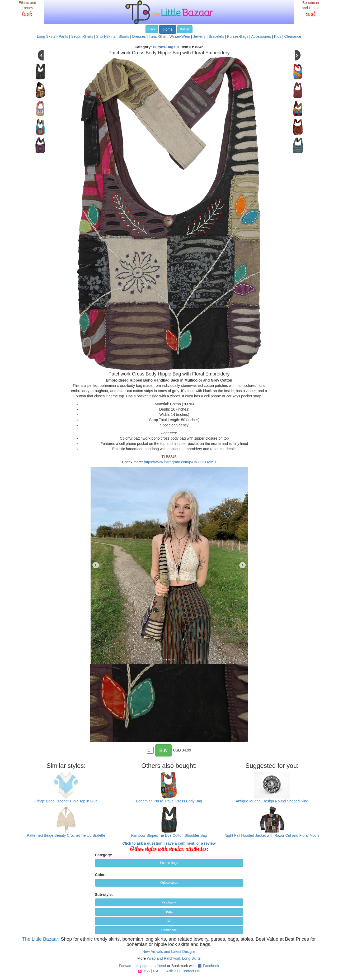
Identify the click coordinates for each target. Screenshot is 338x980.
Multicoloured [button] (169, 883)
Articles (172, 971)
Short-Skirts (106, 36)
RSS (146, 971)
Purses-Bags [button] (169, 863)
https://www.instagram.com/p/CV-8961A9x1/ (180, 462)
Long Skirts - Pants (53, 36)
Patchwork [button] (169, 902)
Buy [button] (163, 750)
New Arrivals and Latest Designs (169, 952)
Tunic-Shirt (158, 36)
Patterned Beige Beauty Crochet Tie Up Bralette (66, 835)
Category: (104, 855)
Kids (278, 36)
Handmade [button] (169, 930)
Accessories (261, 36)
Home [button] (168, 29)
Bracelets (216, 36)
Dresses (139, 36)
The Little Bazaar (40, 939)
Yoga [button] (169, 912)
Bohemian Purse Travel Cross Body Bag (169, 801)
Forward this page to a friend (142, 966)
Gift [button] (169, 921)
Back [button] (152, 29)
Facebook (211, 966)
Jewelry (199, 36)
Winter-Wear (180, 36)
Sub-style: (104, 895)
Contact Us (191, 971)
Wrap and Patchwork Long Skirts (174, 958)
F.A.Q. (158, 971)
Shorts (124, 36)
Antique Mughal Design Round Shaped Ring (272, 801)
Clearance (293, 36)
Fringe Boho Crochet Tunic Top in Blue (66, 801)
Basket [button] (185, 29)
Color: (100, 875)
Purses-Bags (238, 36)
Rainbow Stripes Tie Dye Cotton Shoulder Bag (169, 835)
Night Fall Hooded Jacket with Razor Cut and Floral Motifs (272, 835)
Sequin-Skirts (82, 36)
